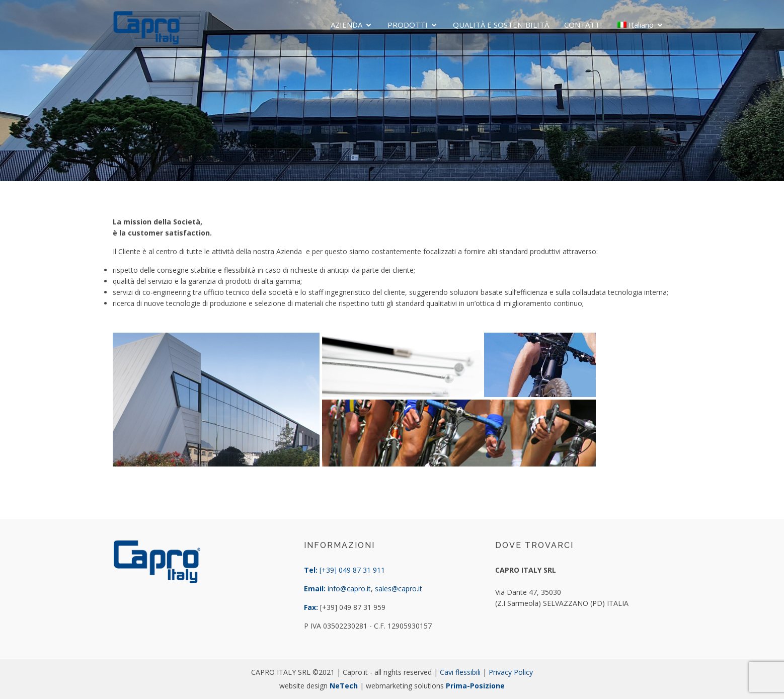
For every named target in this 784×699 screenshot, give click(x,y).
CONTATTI (583, 25)
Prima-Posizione (475, 686)
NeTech (344, 686)
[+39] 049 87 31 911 (352, 570)
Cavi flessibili (460, 672)
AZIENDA (346, 25)
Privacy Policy (511, 672)
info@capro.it (349, 589)
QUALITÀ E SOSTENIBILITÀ (501, 25)
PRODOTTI (408, 25)
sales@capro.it (399, 589)
